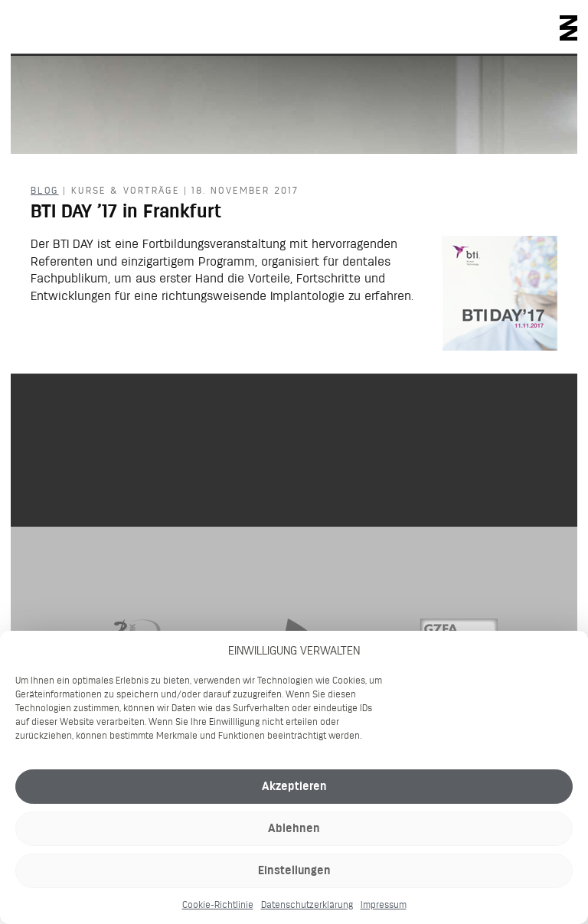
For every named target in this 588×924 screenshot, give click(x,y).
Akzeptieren (294, 786)
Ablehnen (294, 828)
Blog (45, 190)
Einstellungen (294, 870)
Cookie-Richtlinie (218, 904)
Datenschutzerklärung (307, 904)
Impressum (384, 904)
